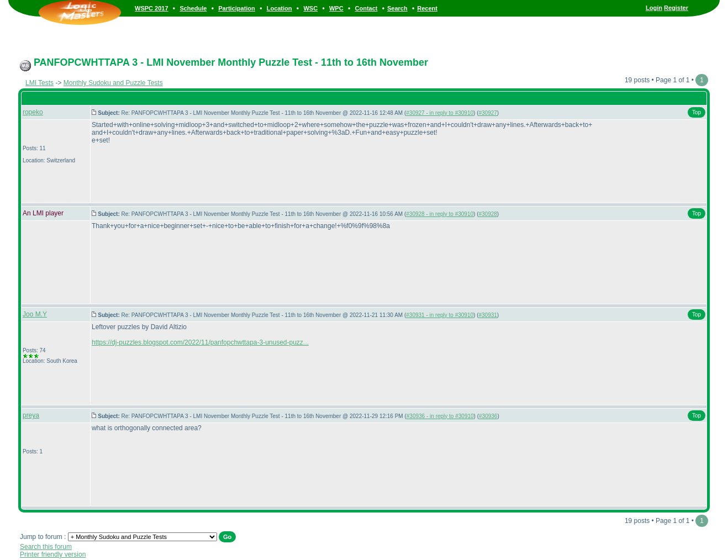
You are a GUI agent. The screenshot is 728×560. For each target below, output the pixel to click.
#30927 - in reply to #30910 (440, 113)
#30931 (487, 315)
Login (654, 8)
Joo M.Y (35, 314)
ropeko (33, 112)
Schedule (193, 8)
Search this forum (46, 547)
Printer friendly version (53, 554)
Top (697, 112)
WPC (336, 8)
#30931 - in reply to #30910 (440, 315)
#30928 (487, 214)
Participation (237, 8)
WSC (310, 8)
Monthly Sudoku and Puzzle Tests (113, 83)
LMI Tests (39, 83)
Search (397, 8)
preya (31, 415)
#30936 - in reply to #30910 (440, 416)
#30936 (488, 416)
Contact (366, 8)
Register (676, 8)
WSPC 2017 (152, 8)
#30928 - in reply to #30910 (440, 214)
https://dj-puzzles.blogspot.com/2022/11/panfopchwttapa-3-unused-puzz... (200, 342)
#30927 (487, 113)
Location (279, 8)
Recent (427, 8)
